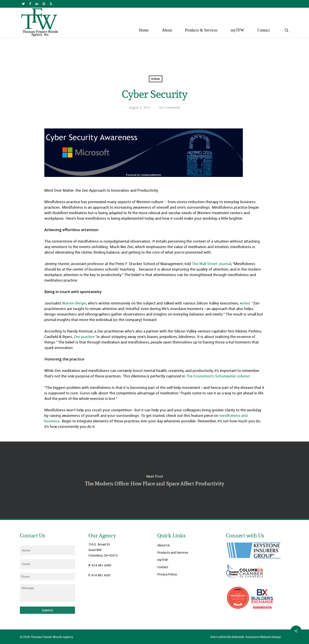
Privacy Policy (167, 574)
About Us (164, 545)
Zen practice (84, 337)
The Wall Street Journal (212, 264)
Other (156, 79)
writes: (245, 303)
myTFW (162, 560)
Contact (163, 567)
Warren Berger (74, 303)
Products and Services (173, 552)
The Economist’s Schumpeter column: (218, 376)
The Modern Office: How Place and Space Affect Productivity (154, 480)
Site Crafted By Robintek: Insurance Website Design (246, 637)
